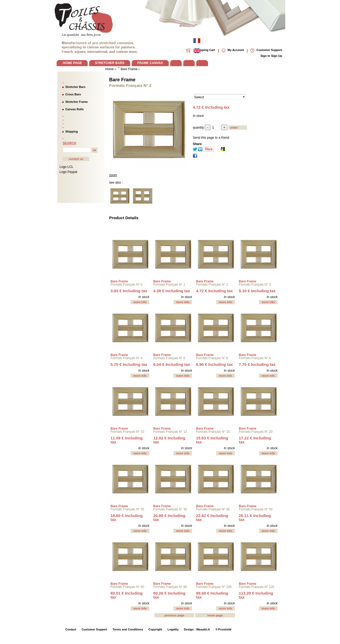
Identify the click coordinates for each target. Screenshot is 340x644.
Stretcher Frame (76, 102)
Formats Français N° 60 (127, 587)
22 (212, 518)
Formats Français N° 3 (255, 285)
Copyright (155, 629)
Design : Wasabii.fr (197, 629)
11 (127, 440)
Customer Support (94, 629)
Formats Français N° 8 (255, 358)
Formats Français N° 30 (170, 509)
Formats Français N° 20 (256, 432)
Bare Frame (122, 80)
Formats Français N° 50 (256, 509)
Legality (173, 629)
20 (169, 518)
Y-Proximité (224, 629)
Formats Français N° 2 (212, 285)
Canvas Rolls (75, 109)
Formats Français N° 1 (169, 285)
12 (169, 440)
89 (212, 595)
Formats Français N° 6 (212, 358)
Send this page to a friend (211, 138)
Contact (71, 629)
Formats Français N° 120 (257, 587)
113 (256, 595)
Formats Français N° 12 (170, 432)
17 (255, 440)
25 (255, 518)
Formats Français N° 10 (127, 432)
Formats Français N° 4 (126, 358)
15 (212, 440)
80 (169, 595)
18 (127, 518)
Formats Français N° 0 (126, 285)
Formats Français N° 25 (127, 509)
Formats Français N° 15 (213, 432)
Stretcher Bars (75, 87)
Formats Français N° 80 (170, 587)
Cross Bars (73, 94)
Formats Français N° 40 (213, 509)
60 (127, 595)
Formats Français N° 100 (214, 587)
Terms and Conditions (128, 629)
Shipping (72, 132)
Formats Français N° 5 (169, 358)
